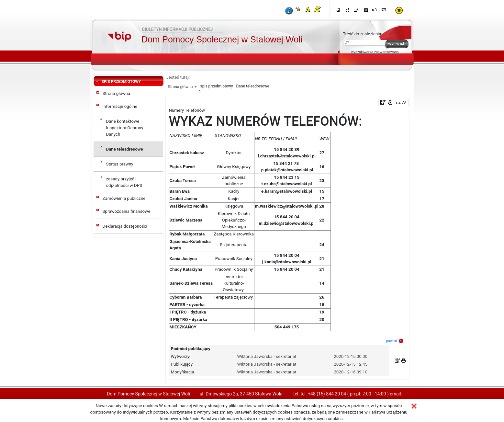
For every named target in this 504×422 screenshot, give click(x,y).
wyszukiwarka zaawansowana (375, 52)
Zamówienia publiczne (124, 198)
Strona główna (117, 93)
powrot (391, 341)
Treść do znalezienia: (363, 34)
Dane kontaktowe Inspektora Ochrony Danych (125, 128)
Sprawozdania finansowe (127, 211)
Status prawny (120, 164)
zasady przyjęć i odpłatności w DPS (124, 182)
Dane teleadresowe (125, 149)
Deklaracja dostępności (125, 226)
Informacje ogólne (120, 106)
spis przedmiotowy (216, 86)
